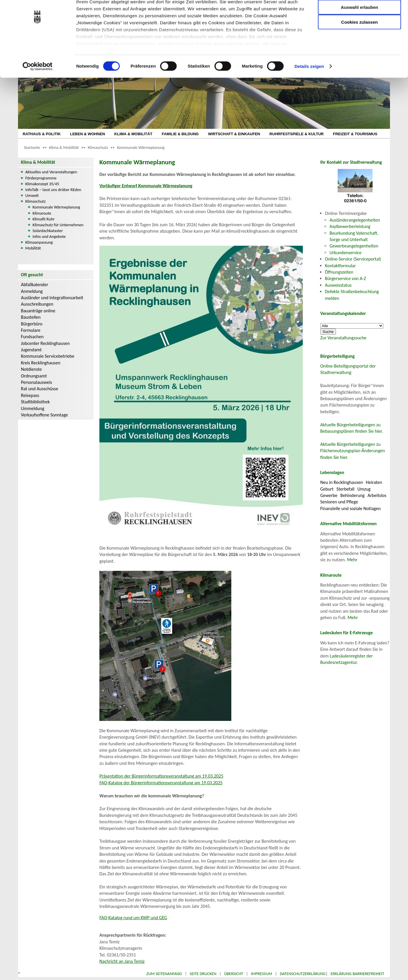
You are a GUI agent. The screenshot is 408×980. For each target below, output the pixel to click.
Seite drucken (203, 974)
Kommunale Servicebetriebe (48, 356)
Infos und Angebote (49, 236)
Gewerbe (329, 495)
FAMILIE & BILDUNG (180, 134)
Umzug (364, 489)
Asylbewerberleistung (350, 226)
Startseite (32, 147)
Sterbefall (346, 489)
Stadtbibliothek (35, 402)
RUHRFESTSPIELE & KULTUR (297, 134)
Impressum (261, 974)
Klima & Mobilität (64, 147)
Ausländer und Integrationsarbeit (52, 298)
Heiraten (374, 482)
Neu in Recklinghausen (342, 482)
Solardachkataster (48, 231)
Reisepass (30, 395)
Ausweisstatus (338, 285)
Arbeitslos (377, 495)
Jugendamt (31, 350)
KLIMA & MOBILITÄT (133, 134)
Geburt (327, 489)
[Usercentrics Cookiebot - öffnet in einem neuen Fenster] (38, 93)
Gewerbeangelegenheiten (354, 246)
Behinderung (352, 495)
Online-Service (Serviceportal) (353, 259)
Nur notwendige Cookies (359, 17)
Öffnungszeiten (339, 272)
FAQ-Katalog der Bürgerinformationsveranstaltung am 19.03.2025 (161, 783)
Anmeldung (32, 291)
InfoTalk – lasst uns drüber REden (53, 190)
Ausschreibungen (37, 304)
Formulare (31, 330)
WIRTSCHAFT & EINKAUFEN (234, 134)
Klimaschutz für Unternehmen (58, 225)
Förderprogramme (41, 178)
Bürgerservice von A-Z (345, 278)
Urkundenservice (346, 253)
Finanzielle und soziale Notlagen (350, 508)
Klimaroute (42, 213)
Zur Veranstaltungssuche (343, 338)
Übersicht (234, 974)
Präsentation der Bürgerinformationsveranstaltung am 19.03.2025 (161, 776)
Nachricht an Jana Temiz (122, 961)
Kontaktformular (340, 266)
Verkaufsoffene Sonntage (44, 415)
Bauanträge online (38, 311)
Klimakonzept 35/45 (42, 184)
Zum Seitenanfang (164, 974)
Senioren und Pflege (339, 502)
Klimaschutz (98, 147)
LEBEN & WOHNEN (87, 134)
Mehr (352, 560)
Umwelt (32, 195)
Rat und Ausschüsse (40, 389)
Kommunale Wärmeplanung (141, 147)
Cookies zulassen (359, 48)
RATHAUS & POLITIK (42, 134)
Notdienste (31, 369)
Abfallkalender (35, 285)
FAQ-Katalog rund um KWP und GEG (133, 918)
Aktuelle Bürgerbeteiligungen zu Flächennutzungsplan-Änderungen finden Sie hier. (352, 451)
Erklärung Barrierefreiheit (357, 974)
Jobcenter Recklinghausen (45, 343)
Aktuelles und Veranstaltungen (51, 172)
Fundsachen (32, 337)
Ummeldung (33, 408)
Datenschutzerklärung (303, 974)
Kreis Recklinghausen (41, 363)
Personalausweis (36, 382)
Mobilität (33, 248)
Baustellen (31, 317)
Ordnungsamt (34, 376)
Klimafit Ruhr (44, 219)
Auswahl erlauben (359, 34)
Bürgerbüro (32, 324)
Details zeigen (309, 93)
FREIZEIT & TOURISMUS (355, 134)
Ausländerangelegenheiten (355, 220)
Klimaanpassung (39, 242)
